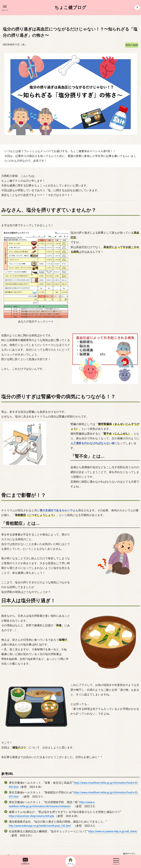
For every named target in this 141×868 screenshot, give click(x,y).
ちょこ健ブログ (70, 8)
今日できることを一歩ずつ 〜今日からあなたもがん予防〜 (31, 825)
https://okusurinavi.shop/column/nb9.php (31, 781)
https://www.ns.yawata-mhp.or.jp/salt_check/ (113, 796)
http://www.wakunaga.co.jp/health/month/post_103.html (40, 791)
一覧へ (70, 825)
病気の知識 (132, 45)
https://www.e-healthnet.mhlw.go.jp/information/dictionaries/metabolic (52, 769)
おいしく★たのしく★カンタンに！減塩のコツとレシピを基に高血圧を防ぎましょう (110, 825)
